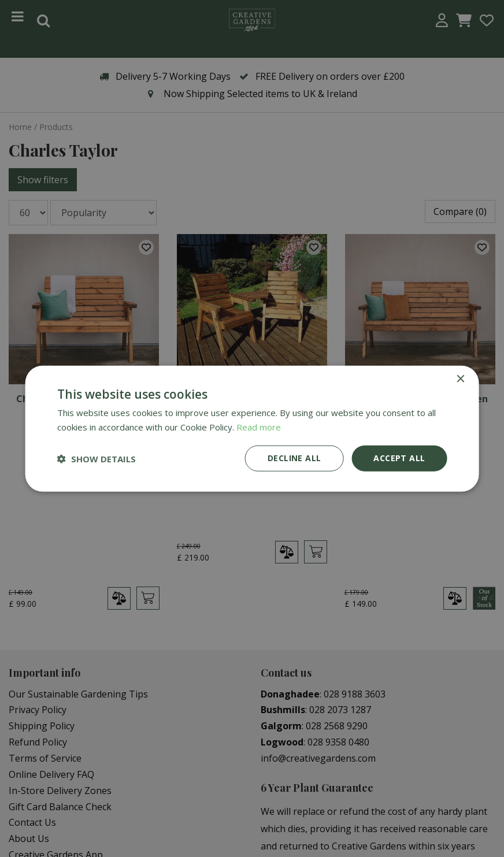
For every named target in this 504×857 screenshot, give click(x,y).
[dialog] (252, 428)
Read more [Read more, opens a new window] (259, 426)
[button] (97, 458)
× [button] (460, 379)
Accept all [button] (399, 458)
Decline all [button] (294, 458)
